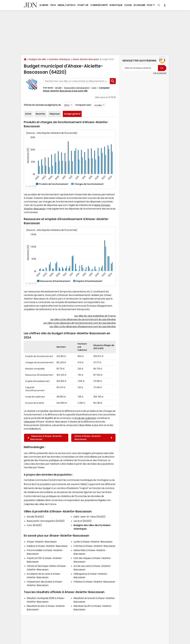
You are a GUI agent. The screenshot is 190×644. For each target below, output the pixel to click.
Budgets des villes (38, 59)
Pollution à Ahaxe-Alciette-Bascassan (94, 582)
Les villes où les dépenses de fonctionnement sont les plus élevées (80, 323)
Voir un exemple (160, 73)
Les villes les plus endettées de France (95, 316)
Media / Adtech (66, 5)
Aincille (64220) (35, 517)
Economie (139, 5)
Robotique (116, 5)
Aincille (58, 88)
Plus (151, 5)
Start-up (83, 5)
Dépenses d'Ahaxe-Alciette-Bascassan (45, 438)
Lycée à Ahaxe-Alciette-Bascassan (93, 542)
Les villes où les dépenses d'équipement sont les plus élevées (83, 326)
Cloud (128, 5)
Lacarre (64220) (83, 521)
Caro (94, 88)
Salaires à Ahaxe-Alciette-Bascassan (47, 546)
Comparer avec (83, 105)
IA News (44, 5)
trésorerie (29, 422)
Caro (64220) (34, 525)
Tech (53, 5)
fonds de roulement (85, 418)
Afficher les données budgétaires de (42, 105)
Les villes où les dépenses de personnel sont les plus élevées (83, 319)
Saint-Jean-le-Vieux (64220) (89, 517)
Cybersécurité (99, 5)
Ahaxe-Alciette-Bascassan (86, 59)
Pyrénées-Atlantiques (59, 59)
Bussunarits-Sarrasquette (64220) (46, 521)
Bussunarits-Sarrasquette (77, 88)
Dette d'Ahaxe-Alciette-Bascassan (93, 438)
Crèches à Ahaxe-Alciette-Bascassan (94, 546)
